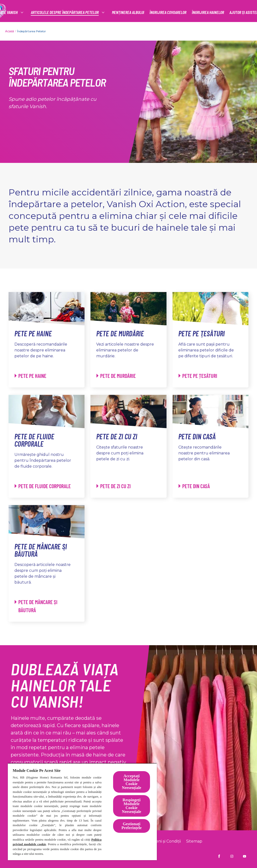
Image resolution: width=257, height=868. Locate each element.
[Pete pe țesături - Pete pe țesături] (198, 376)
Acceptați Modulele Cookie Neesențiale (132, 782)
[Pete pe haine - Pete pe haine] (31, 376)
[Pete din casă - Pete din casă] (194, 486)
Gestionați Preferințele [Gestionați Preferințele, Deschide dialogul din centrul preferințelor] (131, 826)
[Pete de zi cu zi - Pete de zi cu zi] (114, 486)
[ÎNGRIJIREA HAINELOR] (208, 12)
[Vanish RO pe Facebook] (219, 856)
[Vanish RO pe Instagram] (232, 856)
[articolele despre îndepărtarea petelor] (65, 12)
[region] (82, 812)
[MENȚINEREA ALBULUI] (128, 12)
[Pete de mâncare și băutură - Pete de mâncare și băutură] (44, 606)
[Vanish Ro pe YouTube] (245, 856)
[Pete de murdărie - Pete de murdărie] (116, 376)
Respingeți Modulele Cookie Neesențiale (132, 806)
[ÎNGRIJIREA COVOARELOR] (168, 12)
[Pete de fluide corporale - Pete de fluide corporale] (43, 486)
